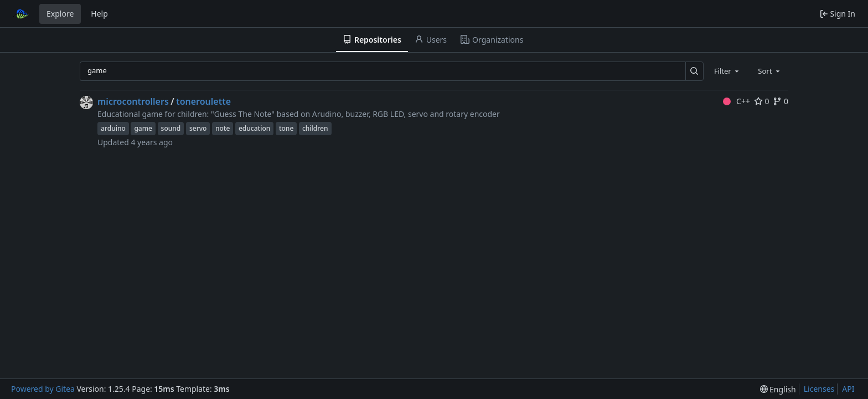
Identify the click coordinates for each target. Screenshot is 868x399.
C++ (737, 101)
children (315, 128)
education (254, 128)
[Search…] (694, 71)
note (223, 128)
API (848, 389)
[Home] (21, 14)
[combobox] (727, 71)
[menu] (778, 389)
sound (171, 128)
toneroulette (203, 101)
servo (198, 128)
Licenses (819, 389)
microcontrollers (133, 101)
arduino (113, 128)
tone (286, 128)
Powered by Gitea (43, 389)
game (143, 128)
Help (99, 14)
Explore (60, 14)
